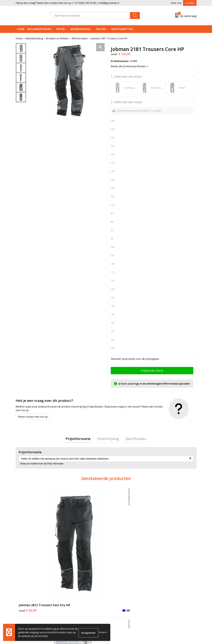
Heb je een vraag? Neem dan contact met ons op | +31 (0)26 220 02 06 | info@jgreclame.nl (67, 3)
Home (21, 29)
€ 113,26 (119, 544)
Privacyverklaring (165, 600)
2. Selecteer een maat (127, 102)
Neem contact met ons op (33, 417)
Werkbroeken (80, 38)
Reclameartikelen (39, 29)
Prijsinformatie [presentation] (80, 439)
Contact (190, 3)
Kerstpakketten (122, 29)
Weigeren (103, 632)
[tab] (80, 439)
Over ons (176, 3)
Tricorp (101, 29)
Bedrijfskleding (80, 29)
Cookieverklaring (164, 595)
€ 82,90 (28, 544)
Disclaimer (161, 604)
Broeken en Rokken (57, 38)
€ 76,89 (73, 544)
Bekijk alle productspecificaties (129, 66)
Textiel (61, 29)
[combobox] (90, 16)
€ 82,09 (163, 544)
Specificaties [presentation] (134, 439)
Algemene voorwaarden (168, 590)
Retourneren (117, 595)
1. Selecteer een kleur (127, 77)
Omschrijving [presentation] (108, 439)
